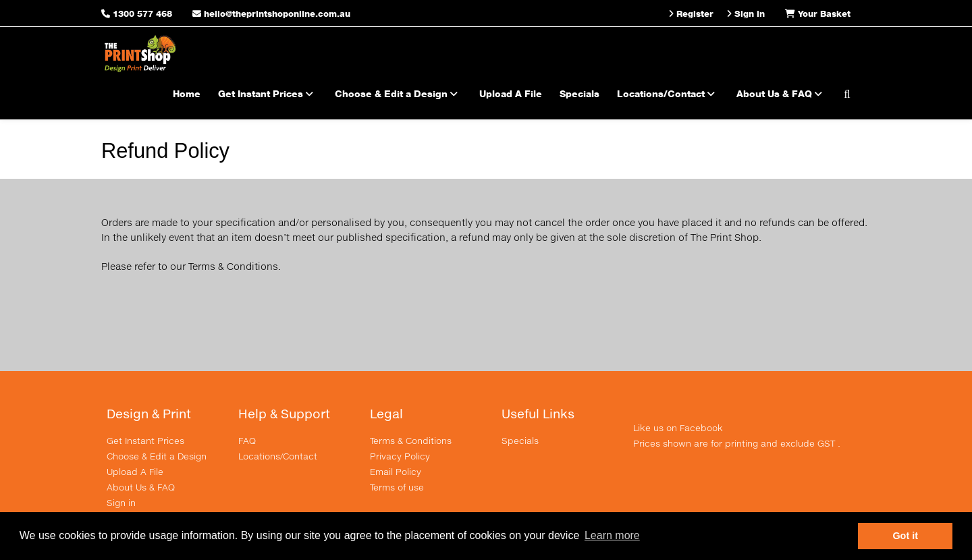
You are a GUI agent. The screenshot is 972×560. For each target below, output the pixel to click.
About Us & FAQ (781, 93)
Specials (579, 93)
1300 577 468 (142, 13)
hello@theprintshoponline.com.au (271, 13)
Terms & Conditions (411, 441)
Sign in (121, 503)
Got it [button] (905, 536)
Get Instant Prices (268, 93)
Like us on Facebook (678, 428)
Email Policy (396, 472)
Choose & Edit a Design (398, 93)
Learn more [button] (612, 535)
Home (187, 93)
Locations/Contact (668, 93)
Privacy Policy (400, 456)
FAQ (247, 441)
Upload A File (511, 93)
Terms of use (397, 487)
